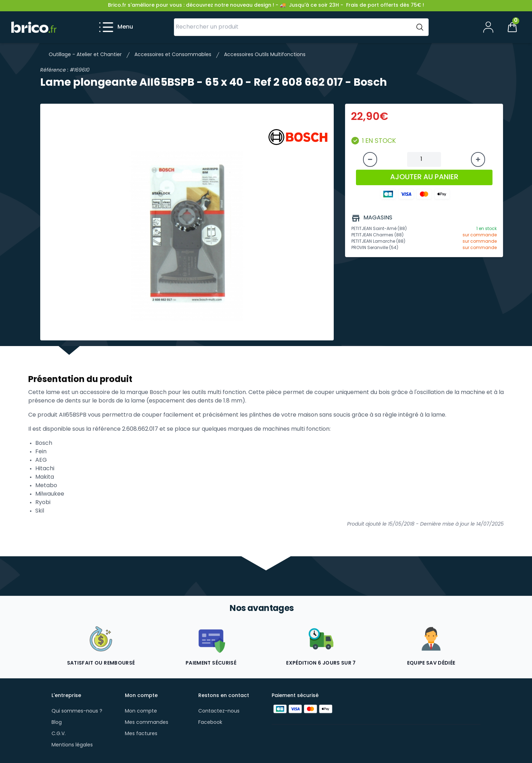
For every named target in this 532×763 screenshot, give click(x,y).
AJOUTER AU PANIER (424, 177)
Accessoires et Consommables (173, 55)
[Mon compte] (488, 27)
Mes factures (141, 734)
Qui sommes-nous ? (77, 711)
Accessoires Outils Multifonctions (265, 55)
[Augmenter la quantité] (478, 159)
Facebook (210, 723)
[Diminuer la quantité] (370, 159)
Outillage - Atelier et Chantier (85, 55)
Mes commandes (147, 723)
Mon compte (141, 711)
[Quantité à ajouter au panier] (424, 159)
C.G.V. (59, 734)
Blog (57, 723)
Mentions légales (72, 745)
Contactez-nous (219, 711)
